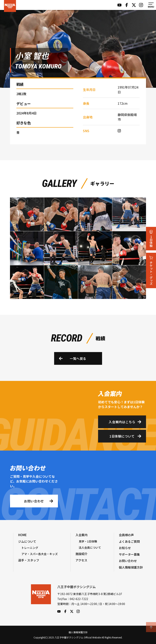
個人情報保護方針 (131, 567)
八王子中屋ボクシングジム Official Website (10, 6)
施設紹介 (81, 554)
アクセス (81, 560)
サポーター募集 (129, 554)
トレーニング (30, 548)
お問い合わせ (128, 561)
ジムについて (27, 541)
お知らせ (125, 548)
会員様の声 (126, 535)
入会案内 (81, 535)
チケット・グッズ (151, 270)
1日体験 (151, 239)
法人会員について (90, 547)
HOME (22, 535)
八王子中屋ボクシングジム (41, 599)
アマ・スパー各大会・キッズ (40, 554)
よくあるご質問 (129, 541)
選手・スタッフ (29, 560)
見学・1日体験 (88, 541)
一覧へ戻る (78, 358)
